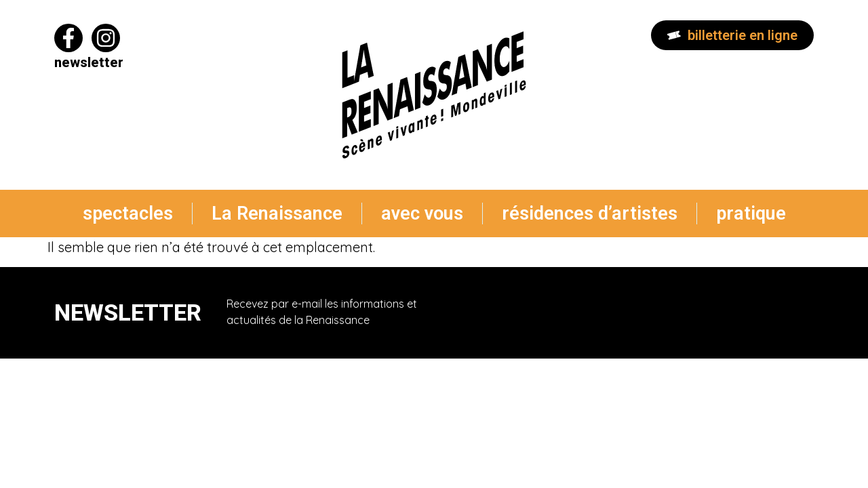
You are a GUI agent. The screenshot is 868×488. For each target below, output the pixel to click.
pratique (751, 213)
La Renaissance (277, 213)
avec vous (422, 213)
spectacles (128, 213)
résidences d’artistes (590, 213)
